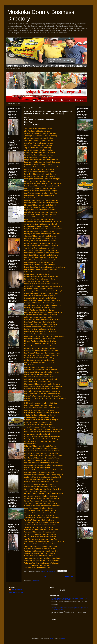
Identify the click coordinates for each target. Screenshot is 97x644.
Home (44, 576)
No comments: (51, 571)
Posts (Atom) (35, 580)
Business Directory (17, 590)
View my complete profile (16, 592)
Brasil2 (51, 639)
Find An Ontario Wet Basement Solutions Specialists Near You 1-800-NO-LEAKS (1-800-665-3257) (48, 113)
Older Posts (68, 576)
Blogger (63, 639)
